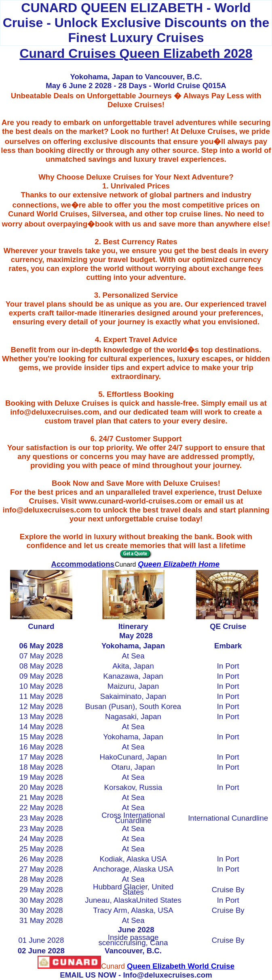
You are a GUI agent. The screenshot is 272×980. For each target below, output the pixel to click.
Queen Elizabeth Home (179, 564)
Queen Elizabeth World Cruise (181, 966)
